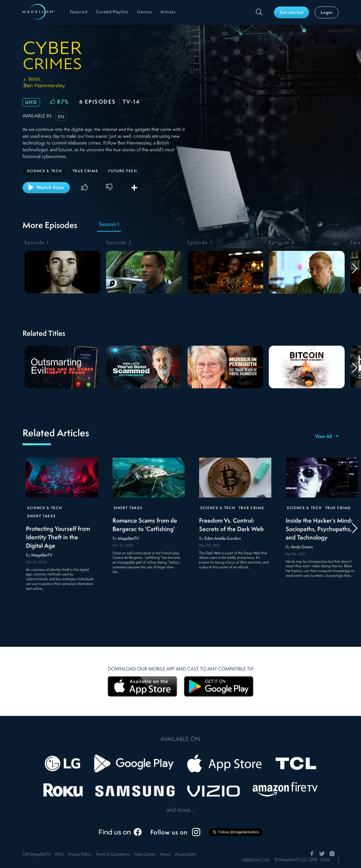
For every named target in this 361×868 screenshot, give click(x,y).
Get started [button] (292, 13)
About (165, 855)
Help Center (145, 855)
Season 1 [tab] (109, 225)
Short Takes (41, 516)
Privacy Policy (80, 855)
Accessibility (186, 855)
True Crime (251, 508)
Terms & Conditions (113, 855)
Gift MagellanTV (37, 855)
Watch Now (46, 187)
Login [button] (327, 13)
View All (327, 437)
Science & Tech (45, 508)
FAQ (59, 855)
